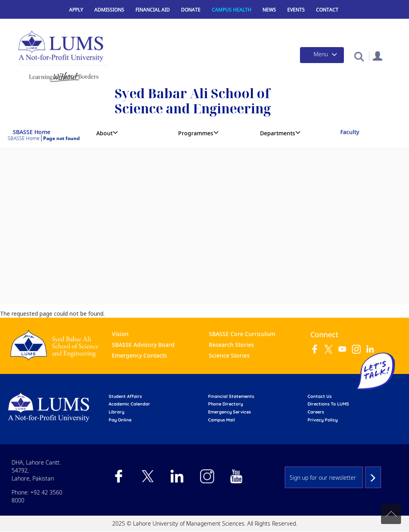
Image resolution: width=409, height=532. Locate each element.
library (116, 412)
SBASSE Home (32, 132)
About (104, 133)
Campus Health (231, 10)
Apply (76, 10)
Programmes (196, 133)
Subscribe (373, 477)
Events (296, 10)
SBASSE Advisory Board (143, 345)
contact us (320, 396)
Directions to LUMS (328, 404)
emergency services (229, 412)
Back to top (391, 514)
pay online (120, 420)
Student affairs (125, 396)
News (269, 10)
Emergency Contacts (139, 355)
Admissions (109, 10)
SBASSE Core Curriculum (242, 334)
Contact (327, 10)
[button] (359, 56)
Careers (316, 412)
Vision (120, 334)
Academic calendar (129, 404)
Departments (278, 133)
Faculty (350, 132)
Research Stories (231, 345)
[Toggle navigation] (322, 55)
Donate (191, 10)
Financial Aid (153, 10)
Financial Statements (231, 396)
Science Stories (229, 355)
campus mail (221, 420)
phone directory (225, 404)
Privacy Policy (323, 420)
